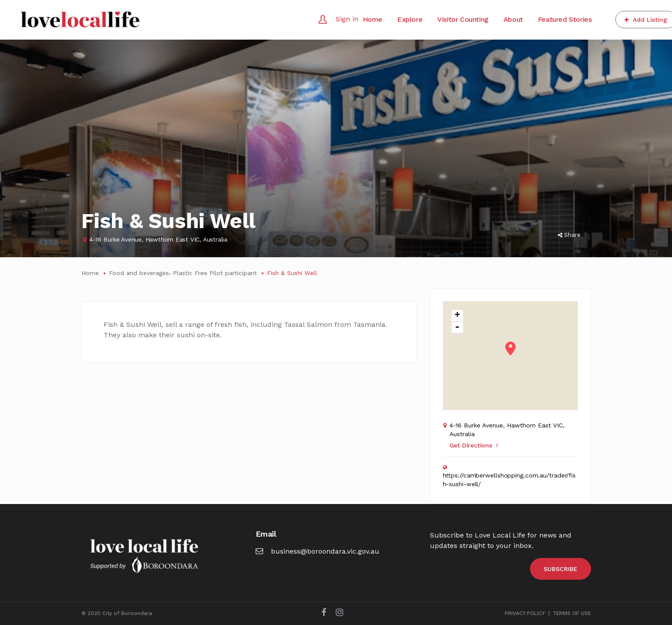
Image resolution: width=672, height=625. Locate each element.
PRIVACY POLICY (525, 613)
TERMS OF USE (572, 613)
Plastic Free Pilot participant (215, 273)
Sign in (347, 19)
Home (90, 273)
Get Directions (474, 445)
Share (569, 235)
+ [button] (457, 316)
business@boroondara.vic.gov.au (317, 551)
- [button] (457, 327)
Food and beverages (139, 273)
